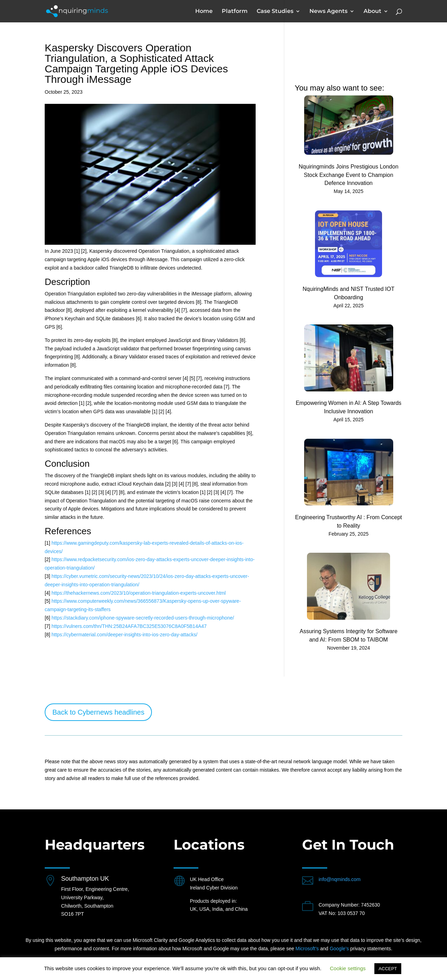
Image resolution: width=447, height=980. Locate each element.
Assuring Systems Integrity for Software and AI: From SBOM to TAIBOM (349, 635)
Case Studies (275, 12)
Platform (235, 12)
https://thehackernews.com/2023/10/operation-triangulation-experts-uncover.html (138, 593)
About (372, 12)
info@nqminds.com (339, 879)
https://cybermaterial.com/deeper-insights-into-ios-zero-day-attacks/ (124, 635)
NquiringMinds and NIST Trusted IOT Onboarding (349, 293)
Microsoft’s (307, 949)
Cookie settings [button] (348, 968)
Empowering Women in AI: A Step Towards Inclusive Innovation (349, 407)
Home (204, 12)
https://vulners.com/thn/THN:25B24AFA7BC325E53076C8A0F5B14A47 (129, 626)
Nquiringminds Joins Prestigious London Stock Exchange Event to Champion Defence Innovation (349, 175)
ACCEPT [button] (388, 969)
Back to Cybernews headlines (98, 712)
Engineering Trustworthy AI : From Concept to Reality (349, 521)
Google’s (339, 949)
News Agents (328, 12)
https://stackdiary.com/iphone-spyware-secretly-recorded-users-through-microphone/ (143, 618)
